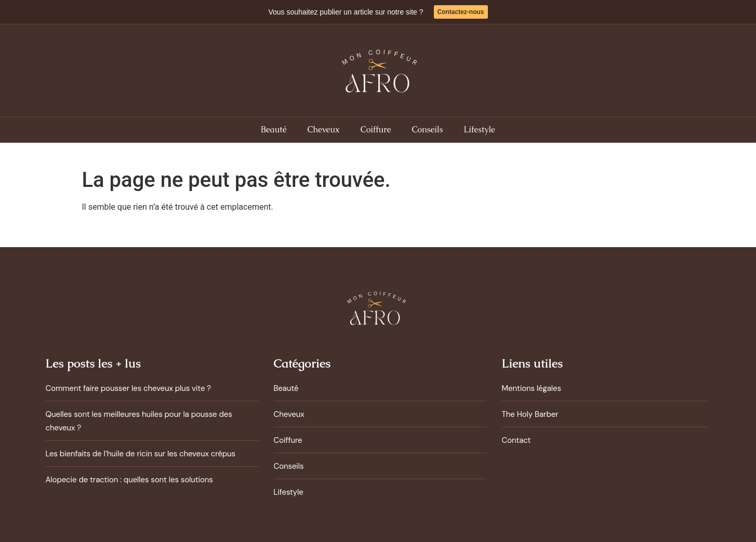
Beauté (274, 130)
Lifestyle (480, 130)
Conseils (428, 130)
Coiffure (376, 130)
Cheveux (323, 130)
